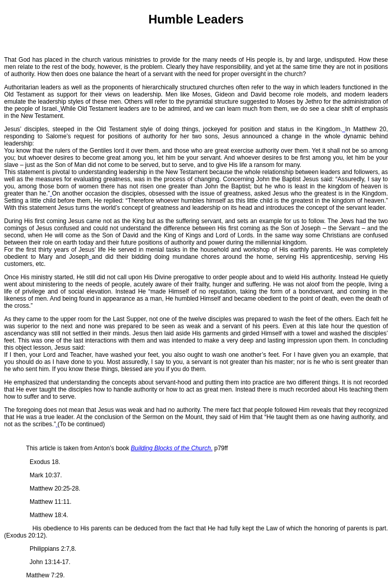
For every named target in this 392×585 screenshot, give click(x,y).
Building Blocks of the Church (171, 448)
